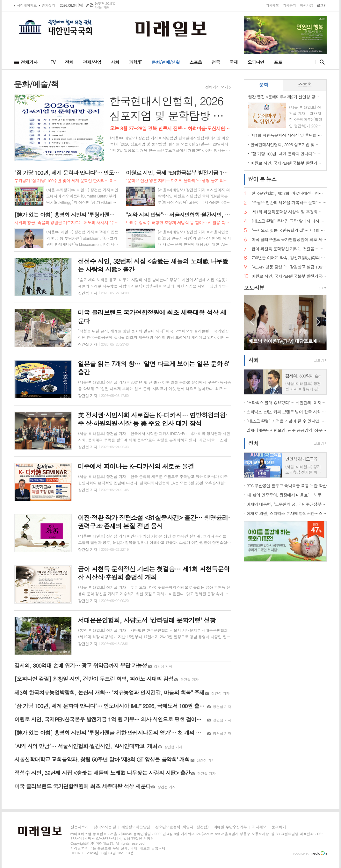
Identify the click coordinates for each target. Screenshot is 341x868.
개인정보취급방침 (135, 827)
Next (319, 322)
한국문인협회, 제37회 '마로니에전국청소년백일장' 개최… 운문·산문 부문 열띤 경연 (289, 194)
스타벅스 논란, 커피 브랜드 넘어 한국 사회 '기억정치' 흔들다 (287, 412)
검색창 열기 (321, 62)
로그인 (322, 5)
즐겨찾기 (48, 5)
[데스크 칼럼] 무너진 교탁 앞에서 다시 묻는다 (289, 221)
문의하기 (279, 827)
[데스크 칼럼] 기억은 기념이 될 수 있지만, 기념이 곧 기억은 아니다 (287, 421)
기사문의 (289, 5)
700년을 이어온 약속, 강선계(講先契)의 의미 (289, 258)
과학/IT (135, 62)
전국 (216, 62)
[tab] (263, 85)
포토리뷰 (254, 288)
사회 (115, 62)
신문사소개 (79, 827)
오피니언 (256, 62)
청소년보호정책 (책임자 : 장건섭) (182, 827)
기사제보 (272, 5)
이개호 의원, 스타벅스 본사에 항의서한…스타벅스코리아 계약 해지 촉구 (287, 513)
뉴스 (262, 179)
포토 (278, 62)
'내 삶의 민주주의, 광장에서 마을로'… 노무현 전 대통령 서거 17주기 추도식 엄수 (287, 495)
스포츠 (196, 62)
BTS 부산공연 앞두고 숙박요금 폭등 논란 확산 (287, 486)
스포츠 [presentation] (305, 85)
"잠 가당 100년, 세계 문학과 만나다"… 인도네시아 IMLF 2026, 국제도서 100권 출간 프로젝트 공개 (287, 154)
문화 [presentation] (264, 85)
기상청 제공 (102, 7)
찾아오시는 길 (105, 827)
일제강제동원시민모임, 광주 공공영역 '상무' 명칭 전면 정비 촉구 (287, 430)
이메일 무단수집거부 (230, 827)
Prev (252, 322)
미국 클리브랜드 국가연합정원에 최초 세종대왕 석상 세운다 (289, 240)
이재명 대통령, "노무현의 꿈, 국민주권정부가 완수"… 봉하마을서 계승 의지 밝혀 (287, 504)
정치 (69, 62)
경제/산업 (92, 62)
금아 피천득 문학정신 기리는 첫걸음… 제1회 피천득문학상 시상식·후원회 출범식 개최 (289, 249)
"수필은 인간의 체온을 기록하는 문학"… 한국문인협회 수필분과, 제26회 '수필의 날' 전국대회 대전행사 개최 (289, 203)
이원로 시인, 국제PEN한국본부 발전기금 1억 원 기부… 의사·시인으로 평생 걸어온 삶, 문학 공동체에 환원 (287, 163)
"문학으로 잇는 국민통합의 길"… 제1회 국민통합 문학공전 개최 (289, 230)
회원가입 (306, 5)
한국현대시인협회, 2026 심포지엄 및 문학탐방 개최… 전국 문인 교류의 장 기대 (287, 144)
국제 (234, 62)
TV (53, 62)
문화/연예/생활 (166, 62)
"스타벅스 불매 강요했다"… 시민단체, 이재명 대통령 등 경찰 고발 (287, 402)
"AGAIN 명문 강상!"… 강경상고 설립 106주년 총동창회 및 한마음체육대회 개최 (289, 267)
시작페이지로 (27, 5)
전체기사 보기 (217, 87)
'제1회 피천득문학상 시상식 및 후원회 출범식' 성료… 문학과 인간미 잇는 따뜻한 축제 (287, 135)
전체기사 (29, 62)
